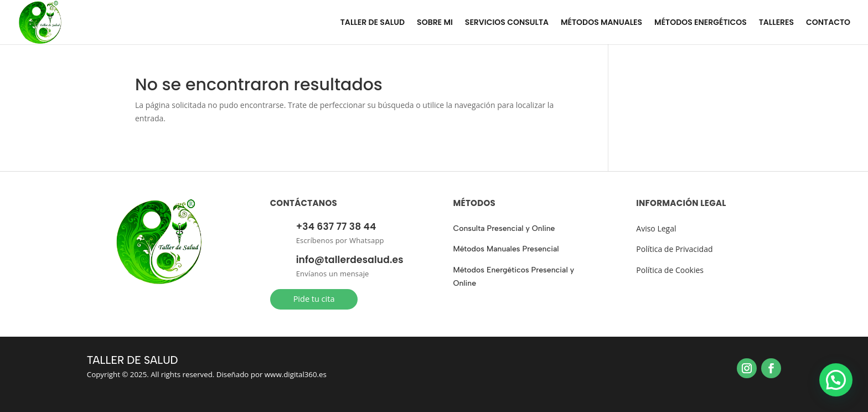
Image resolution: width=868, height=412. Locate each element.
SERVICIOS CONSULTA (507, 23)
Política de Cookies (670, 270)
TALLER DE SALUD (373, 23)
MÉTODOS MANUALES (601, 23)
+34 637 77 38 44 (336, 226)
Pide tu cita (314, 299)
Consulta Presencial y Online (504, 228)
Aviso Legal (656, 228)
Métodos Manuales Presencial (506, 249)
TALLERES (776, 23)
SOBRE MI (435, 23)
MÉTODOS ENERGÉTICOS (701, 23)
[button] (836, 380)
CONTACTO (828, 23)
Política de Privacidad (674, 249)
